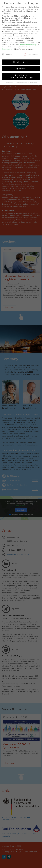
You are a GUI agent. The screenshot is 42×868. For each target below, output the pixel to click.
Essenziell (7, 52)
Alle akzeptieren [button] (21, 60)
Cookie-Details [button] (10, 80)
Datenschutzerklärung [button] (22, 80)
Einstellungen (7, 47)
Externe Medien (31, 52)
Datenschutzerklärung (27, 43)
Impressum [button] (33, 80)
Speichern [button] (21, 67)
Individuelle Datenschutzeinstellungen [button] (21, 75)
